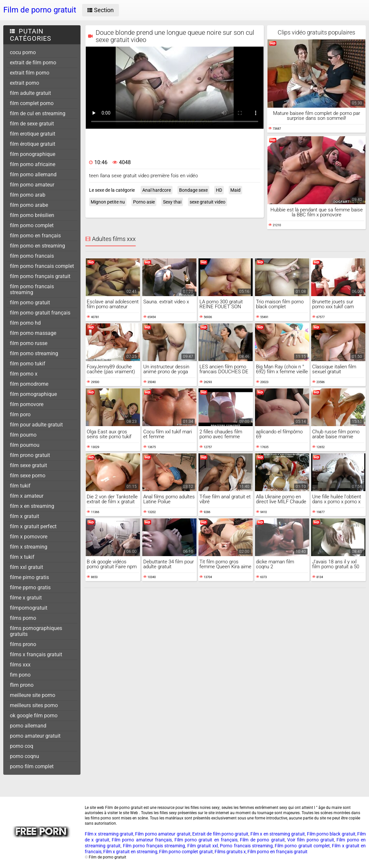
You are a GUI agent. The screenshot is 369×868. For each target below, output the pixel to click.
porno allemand (28, 726)
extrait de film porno (33, 63)
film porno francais (32, 256)
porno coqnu (24, 756)
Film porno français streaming (154, 846)
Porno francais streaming (246, 846)
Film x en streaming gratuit (278, 834)
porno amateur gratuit (35, 736)
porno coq (22, 746)
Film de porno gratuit (262, 840)
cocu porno (23, 52)
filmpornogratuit (29, 608)
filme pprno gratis (30, 587)
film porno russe (29, 343)
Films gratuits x (230, 852)
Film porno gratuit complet (302, 846)
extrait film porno (30, 73)
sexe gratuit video (208, 202)
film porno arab (28, 195)
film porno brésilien (32, 215)
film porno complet (32, 225)
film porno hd (25, 323)
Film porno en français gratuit (277, 852)
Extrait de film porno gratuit (220, 834)
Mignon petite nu (108, 202)
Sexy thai (172, 202)
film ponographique (33, 154)
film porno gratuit (30, 303)
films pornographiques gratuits (36, 631)
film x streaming (29, 547)
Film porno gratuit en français (206, 840)
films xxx (20, 665)
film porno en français (35, 236)
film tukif (20, 486)
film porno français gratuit (40, 276)
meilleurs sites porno (34, 705)
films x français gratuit (36, 654)
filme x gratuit (26, 598)
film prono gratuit (30, 455)
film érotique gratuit (33, 144)
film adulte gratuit (30, 93)
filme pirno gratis (29, 577)
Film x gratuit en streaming (130, 852)
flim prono (22, 685)
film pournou (25, 445)
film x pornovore (29, 537)
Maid (235, 190)
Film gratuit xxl (203, 846)
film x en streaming (32, 506)
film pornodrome (29, 384)
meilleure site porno (33, 695)
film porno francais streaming (32, 289)
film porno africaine (33, 164)
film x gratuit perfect (33, 526)
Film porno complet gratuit (186, 852)
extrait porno (24, 83)
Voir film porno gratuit (311, 840)
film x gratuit (24, 516)
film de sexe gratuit (32, 124)
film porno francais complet (42, 266)
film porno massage (33, 333)
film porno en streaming (37, 246)
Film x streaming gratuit (109, 834)
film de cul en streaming (38, 113)
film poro (20, 414)
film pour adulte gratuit (36, 425)
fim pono (20, 675)
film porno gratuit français (40, 313)
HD (219, 190)
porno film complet (32, 766)
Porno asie (144, 202)
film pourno (23, 435)
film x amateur (27, 496)
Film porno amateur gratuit (163, 834)
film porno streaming (34, 353)
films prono (23, 644)
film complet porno (32, 103)
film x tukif (22, 557)
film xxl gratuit (26, 567)
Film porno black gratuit (331, 834)
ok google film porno (34, 716)
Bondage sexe (193, 190)
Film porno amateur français (142, 840)
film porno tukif (28, 364)
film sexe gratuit (28, 465)
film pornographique (33, 394)
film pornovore (27, 404)
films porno (23, 618)
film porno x (24, 374)
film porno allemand (33, 174)
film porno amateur (32, 185)
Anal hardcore (157, 190)
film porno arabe (29, 205)
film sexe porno (28, 476)
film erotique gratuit (33, 134)
